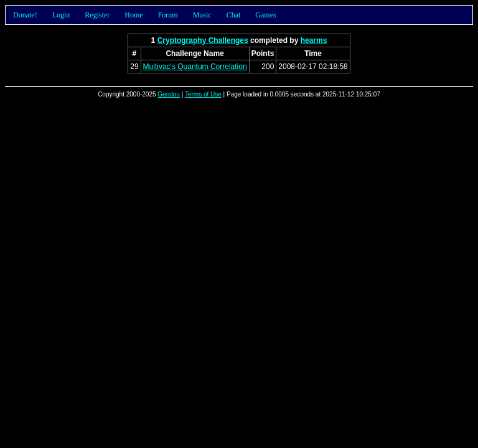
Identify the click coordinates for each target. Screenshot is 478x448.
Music (202, 15)
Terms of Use (203, 94)
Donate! (25, 15)
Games (265, 15)
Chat (234, 15)
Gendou (169, 94)
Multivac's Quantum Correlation (195, 67)
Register (97, 15)
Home (134, 15)
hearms (314, 40)
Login (61, 15)
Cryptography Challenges (203, 40)
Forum (168, 15)
